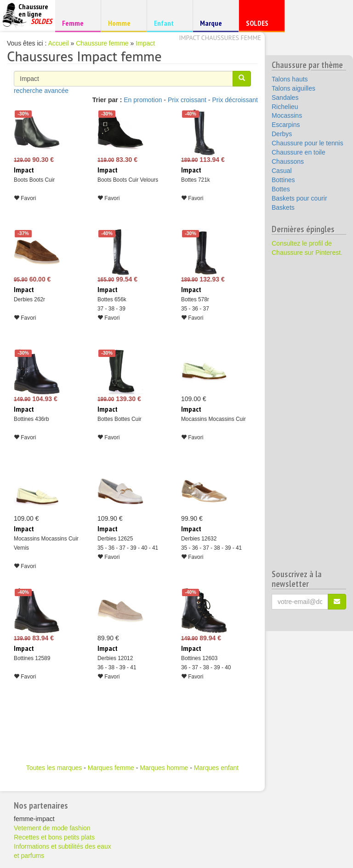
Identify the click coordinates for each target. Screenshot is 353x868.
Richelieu (285, 107)
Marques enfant (216, 768)
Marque (214, 25)
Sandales (285, 98)
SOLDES (260, 25)
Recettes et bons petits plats (54, 837)
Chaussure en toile (299, 152)
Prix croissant (187, 100)
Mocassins (287, 115)
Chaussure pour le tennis (307, 143)
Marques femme (111, 768)
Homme (122, 23)
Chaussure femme (102, 43)
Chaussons (288, 161)
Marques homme (164, 768)
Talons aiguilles (293, 88)
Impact (145, 43)
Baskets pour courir (299, 198)
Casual (282, 171)
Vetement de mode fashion (52, 828)
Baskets (283, 207)
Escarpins (286, 125)
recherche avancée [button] (41, 91)
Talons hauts (290, 79)
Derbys (282, 134)
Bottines (283, 180)
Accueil (59, 43)
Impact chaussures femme (220, 38)
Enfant (168, 23)
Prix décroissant (235, 100)
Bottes (281, 189)
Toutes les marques (54, 768)
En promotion (143, 100)
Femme (77, 23)
